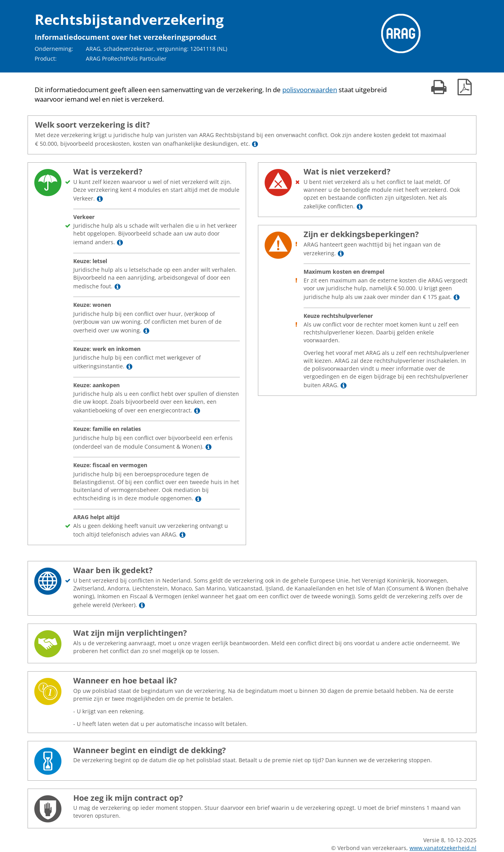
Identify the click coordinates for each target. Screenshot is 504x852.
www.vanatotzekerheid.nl (443, 848)
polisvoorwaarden (310, 90)
